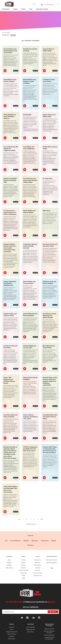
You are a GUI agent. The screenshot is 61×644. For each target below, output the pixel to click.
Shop (52, 568)
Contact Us (12, 627)
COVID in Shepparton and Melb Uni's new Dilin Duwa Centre (30, 449)
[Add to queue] (8, 71)
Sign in (34, 4)
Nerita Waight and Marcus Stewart (29, 212)
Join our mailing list (30, 607)
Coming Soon (38, 560)
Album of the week (23, 570)
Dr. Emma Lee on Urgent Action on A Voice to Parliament (10, 212)
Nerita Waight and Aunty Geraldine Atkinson (10, 116)
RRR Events (38, 563)
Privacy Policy (12, 639)
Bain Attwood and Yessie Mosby (49, 347)
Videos (23, 578)
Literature (45, 541)
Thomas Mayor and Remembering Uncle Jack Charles (10, 51)
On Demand (9, 556)
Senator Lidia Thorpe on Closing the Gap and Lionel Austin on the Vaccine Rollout (50, 450)
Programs (23, 563)
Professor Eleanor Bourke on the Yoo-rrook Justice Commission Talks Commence (10, 248)
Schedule (23, 560)
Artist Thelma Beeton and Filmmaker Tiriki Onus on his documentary (10, 489)
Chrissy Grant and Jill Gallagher (30, 378)
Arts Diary (38, 570)
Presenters (23, 568)
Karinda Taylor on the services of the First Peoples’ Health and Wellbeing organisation (50, 381)
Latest (9, 560)
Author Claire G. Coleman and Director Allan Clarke (30, 417)
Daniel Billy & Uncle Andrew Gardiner (10, 80)
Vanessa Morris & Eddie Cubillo (48, 50)
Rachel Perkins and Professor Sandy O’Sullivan (29, 81)
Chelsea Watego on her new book (30, 347)
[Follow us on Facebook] (27, 618)
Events (38, 556)
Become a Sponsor (49, 629)
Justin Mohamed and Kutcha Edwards (30, 315)
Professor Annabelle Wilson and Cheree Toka (10, 180)
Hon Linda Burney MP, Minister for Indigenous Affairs (11, 149)
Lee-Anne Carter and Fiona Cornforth (10, 416)
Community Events (38, 573)
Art (6, 541)
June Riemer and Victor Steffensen (29, 148)
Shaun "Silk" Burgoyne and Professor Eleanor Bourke (9, 380)
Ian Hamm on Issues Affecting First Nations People (49, 316)
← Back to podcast (31, 524)
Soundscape (23, 573)
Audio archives (9, 568)
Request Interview (30, 629)
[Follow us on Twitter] (22, 618)
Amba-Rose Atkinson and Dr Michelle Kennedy (30, 246)
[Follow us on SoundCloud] (33, 618)
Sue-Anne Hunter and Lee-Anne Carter (50, 245)
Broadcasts (6, 35)
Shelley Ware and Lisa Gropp (50, 148)
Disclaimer (12, 636)
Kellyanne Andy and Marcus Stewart (49, 282)
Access (12, 629)
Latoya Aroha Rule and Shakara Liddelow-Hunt (10, 283)
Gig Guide (38, 568)
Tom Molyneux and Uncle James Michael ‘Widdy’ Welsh (30, 180)
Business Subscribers (49, 635)
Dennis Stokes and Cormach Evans (29, 282)
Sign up (53, 612)
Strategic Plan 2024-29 (12, 632)
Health (26, 541)
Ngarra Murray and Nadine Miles (49, 116)
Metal (54, 541)
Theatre (30, 545)
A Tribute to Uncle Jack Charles (49, 80)
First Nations (15, 541)
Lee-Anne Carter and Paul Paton (10, 347)
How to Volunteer (30, 627)
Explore (23, 556)
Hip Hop (35, 541)
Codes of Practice (12, 634)
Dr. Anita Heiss (48, 179)
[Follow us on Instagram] (39, 618)
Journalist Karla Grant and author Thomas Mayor (50, 417)
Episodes (9, 565)
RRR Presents (38, 565)
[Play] (5, 71)
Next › (42, 519)
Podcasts (13, 35)
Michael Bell (27, 115)
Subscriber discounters (52, 560)
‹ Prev (19, 519)
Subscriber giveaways (52, 563)
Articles (23, 576)
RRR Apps (51, 602)
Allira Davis (47, 211)
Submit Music (30, 632)
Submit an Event (38, 576)
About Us (12, 624)
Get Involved (30, 624)
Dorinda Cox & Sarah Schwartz (30, 50)
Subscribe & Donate (52, 556)
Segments (9, 563)
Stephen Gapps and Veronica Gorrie (10, 315)
